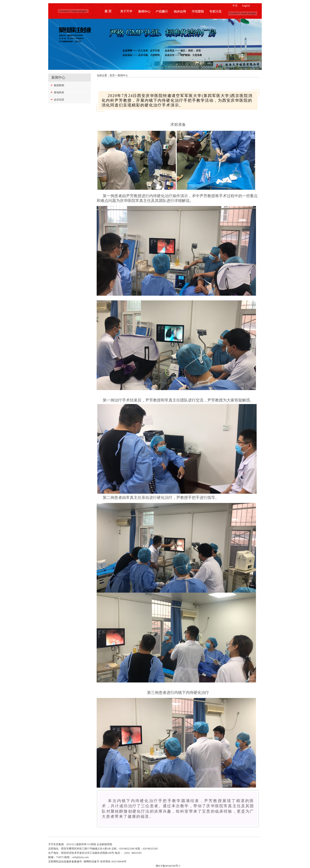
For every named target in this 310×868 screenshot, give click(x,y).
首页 (112, 75)
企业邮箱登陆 (104, 844)
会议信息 (59, 100)
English (246, 6)
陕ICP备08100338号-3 (168, 866)
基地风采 (59, 92)
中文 (235, 6)
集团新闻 (59, 85)
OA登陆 (92, 844)
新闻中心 (123, 75)
